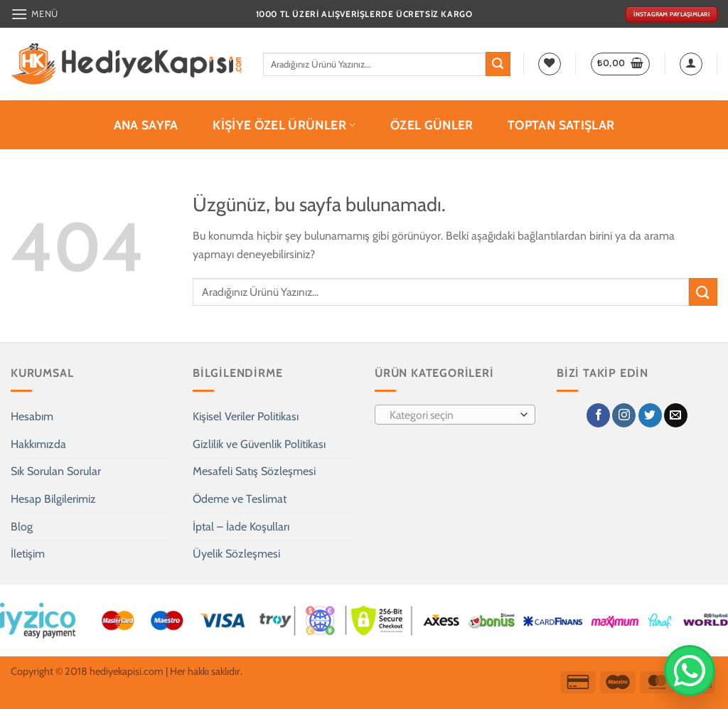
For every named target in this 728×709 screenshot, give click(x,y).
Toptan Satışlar (561, 125)
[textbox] (452, 415)
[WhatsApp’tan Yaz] (690, 671)
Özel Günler (432, 125)
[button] (34, 14)
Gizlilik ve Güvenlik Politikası (259, 444)
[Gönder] (498, 64)
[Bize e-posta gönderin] (676, 415)
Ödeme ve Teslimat (240, 499)
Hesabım (32, 416)
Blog (22, 527)
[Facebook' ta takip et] (598, 415)
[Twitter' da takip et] (650, 415)
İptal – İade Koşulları (241, 527)
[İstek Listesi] (550, 64)
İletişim (28, 554)
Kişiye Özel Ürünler (284, 125)
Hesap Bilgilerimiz (53, 499)
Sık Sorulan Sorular (56, 471)
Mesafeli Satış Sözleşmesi (254, 471)
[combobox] (455, 415)
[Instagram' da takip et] (624, 415)
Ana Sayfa (146, 125)
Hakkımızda (38, 444)
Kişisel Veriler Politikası (246, 416)
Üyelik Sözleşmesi (236, 554)
